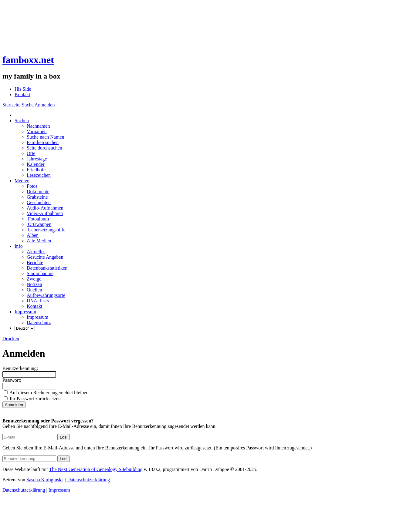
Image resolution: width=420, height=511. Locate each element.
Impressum (25, 312)
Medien (22, 181)
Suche (28, 105)
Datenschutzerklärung (89, 480)
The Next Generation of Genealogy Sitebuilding (96, 469)
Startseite (12, 105)
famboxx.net (28, 60)
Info (19, 246)
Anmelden (45, 105)
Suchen (22, 121)
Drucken (11, 339)
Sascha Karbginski (45, 480)
